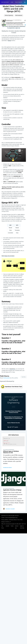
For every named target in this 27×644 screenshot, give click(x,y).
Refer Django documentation (8, 256)
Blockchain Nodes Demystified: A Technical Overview (14, 495)
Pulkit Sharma (5, 460)
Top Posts (3, 611)
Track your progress (20, 2)
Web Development (19, 15)
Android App (17, 611)
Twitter (12, 610)
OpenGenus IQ (4, 599)
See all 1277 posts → (14, 511)
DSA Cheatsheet (5, 2)
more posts (7, 461)
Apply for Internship (22, 611)
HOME (12, 2)
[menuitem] (5, 2)
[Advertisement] (14, 416)
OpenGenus (13, 369)
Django (9, 41)
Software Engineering (9, 15)
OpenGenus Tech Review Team (12, 470)
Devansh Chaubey (10, 593)
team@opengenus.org (13, 601)
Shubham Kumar (7, 551)
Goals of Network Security (14, 506)
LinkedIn (7, 610)
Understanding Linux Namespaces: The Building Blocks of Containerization (13, 501)
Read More (24, 461)
